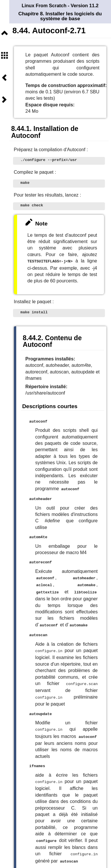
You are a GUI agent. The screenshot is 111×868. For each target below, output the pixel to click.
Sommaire (4, 55)
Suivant (4, 100)
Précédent (4, 78)
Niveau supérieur (4, 33)
